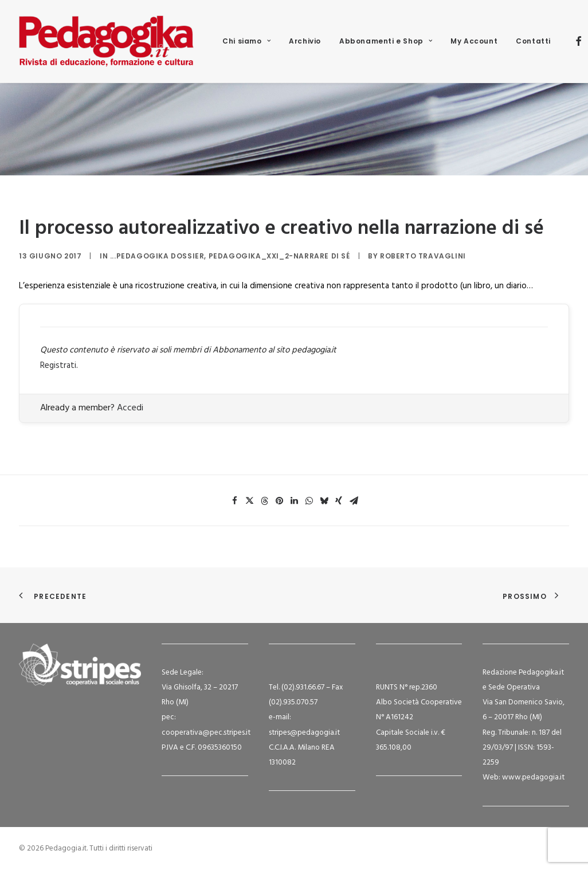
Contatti (533, 41)
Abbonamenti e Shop (386, 41)
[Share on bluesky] (324, 501)
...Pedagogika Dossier (157, 256)
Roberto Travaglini (423, 256)
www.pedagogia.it (533, 777)
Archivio (305, 41)
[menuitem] (246, 41)
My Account (474, 41)
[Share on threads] (264, 501)
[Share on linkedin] (294, 501)
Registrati (58, 366)
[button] (579, 41)
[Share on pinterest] (279, 501)
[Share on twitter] (249, 501)
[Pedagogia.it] (106, 41)
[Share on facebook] (234, 501)
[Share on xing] (339, 501)
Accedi (130, 408)
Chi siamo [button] (246, 41)
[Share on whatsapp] (309, 501)
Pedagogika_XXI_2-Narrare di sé (279, 256)
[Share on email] (354, 501)
